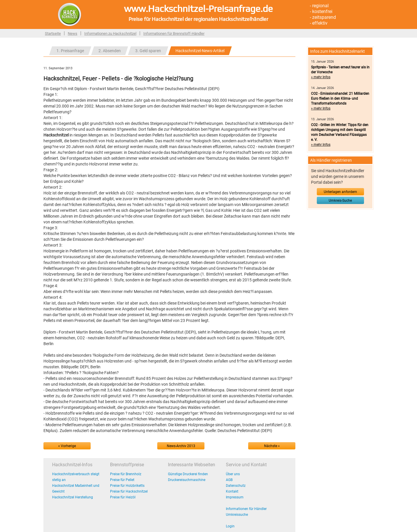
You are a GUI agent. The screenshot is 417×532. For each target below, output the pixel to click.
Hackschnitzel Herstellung (73, 497)
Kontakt (232, 491)
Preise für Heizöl (123, 497)
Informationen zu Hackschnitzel (110, 33)
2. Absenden (110, 51)
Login (230, 526)
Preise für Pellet (122, 480)
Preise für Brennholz (126, 474)
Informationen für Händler (246, 509)
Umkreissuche (237, 515)
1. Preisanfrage (70, 51)
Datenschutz (236, 486)
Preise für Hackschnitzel (129, 491)
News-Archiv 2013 (181, 446)
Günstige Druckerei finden (188, 474)
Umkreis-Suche (340, 201)
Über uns (233, 474)
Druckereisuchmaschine (187, 480)
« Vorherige (67, 446)
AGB (229, 480)
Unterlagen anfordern (340, 192)
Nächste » (272, 446)
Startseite (53, 33)
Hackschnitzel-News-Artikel (200, 51)
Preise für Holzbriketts (127, 486)
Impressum (235, 497)
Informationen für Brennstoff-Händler (174, 33)
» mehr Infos (321, 77)
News (73, 33)
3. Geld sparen (148, 51)
